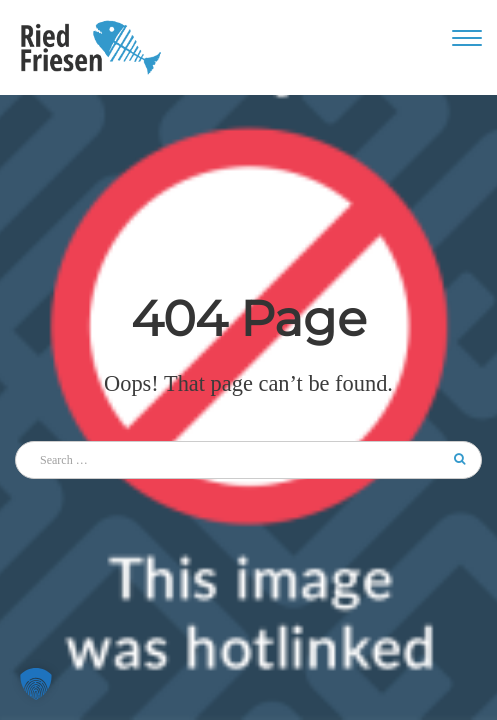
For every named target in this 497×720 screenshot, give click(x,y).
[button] (36, 684)
